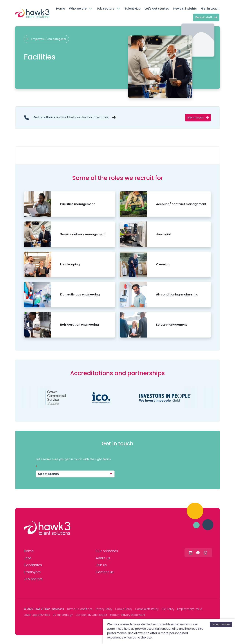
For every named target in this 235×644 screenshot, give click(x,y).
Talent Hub (133, 9)
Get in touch (210, 9)
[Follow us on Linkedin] (191, 553)
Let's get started (157, 9)
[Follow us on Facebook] (198, 553)
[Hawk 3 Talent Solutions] (47, 528)
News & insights (185, 9)
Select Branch (48, 474)
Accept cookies (221, 624)
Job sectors (105, 9)
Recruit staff (204, 17)
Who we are (78, 9)
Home (61, 9)
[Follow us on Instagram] (205, 553)
